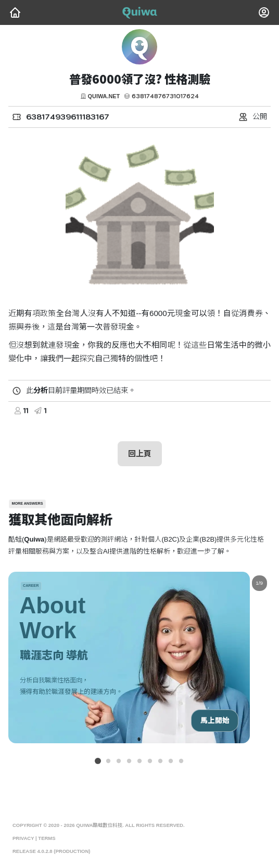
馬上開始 (215, 721)
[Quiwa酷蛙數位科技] (15, 13)
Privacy (23, 838)
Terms (47, 838)
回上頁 (140, 453)
